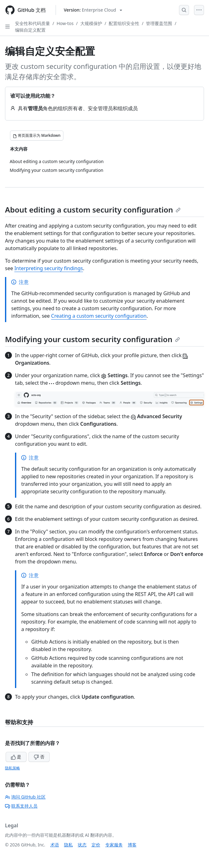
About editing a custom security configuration (93, 210)
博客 (132, 845)
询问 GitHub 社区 (25, 797)
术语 (55, 845)
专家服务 (114, 845)
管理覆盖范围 (159, 23)
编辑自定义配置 (30, 30)
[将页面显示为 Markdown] (37, 136)
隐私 (68, 845)
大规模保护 (91, 23)
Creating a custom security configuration (99, 316)
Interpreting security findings (49, 268)
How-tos (65, 23)
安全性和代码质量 (32, 23)
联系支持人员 (21, 806)
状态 (82, 845)
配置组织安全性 (124, 23)
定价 (96, 845)
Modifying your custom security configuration (92, 339)
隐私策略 (12, 768)
